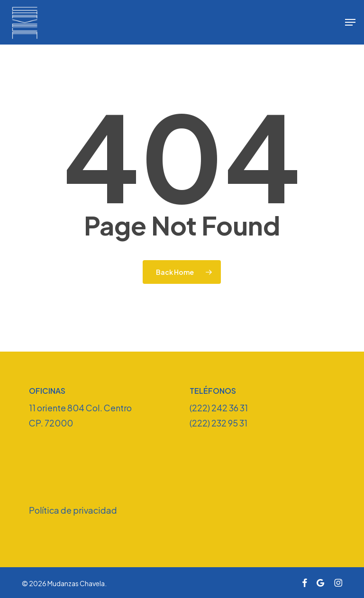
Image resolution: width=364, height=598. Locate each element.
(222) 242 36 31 (219, 408)
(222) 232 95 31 (218, 423)
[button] (350, 22)
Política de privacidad (73, 510)
